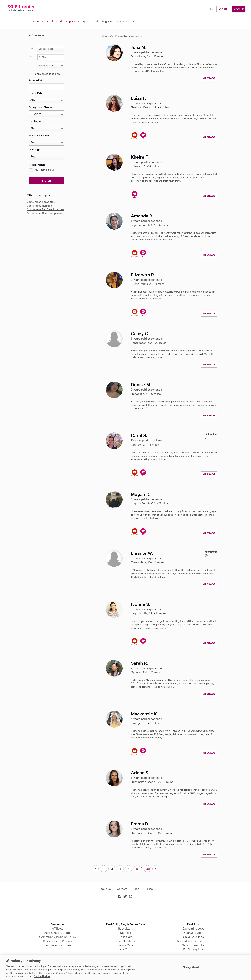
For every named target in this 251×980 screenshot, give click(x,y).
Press (149, 889)
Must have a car (44, 170)
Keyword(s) (35, 80)
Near (31, 57)
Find (31, 48)
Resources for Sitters (58, 945)
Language (34, 149)
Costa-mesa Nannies (39, 206)
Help (210, 9)
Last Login (35, 121)
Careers (122, 889)
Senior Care (125, 945)
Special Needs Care (125, 941)
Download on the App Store (125, 911)
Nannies (125, 933)
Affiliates (58, 928)
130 (148, 869)
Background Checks (40, 107)
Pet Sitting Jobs (193, 949)
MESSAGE (209, 78)
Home (37, 21)
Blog (136, 889)
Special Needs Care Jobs (193, 941)
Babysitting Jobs (193, 928)
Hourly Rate (35, 93)
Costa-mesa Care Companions (45, 213)
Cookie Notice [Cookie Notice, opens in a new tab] (42, 976)
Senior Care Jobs (193, 945)
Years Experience (39, 135)
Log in (222, 9)
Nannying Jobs (193, 933)
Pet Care (125, 949)
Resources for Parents (58, 941)
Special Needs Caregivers (61, 21)
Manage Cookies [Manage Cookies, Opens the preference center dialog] (192, 967)
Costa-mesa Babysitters (41, 202)
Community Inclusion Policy (58, 937)
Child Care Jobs (193, 937)
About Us (105, 889)
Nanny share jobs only (47, 74)
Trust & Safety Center (58, 933)
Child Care (125, 937)
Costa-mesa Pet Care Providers (46, 209)
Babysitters (125, 928)
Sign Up (239, 9)
